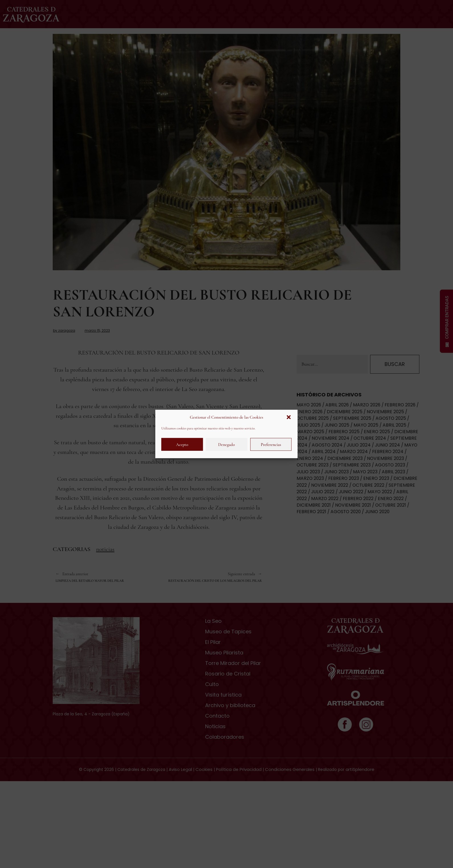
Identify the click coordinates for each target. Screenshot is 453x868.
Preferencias (271, 445)
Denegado (226, 445)
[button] (289, 417)
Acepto (182, 445)
